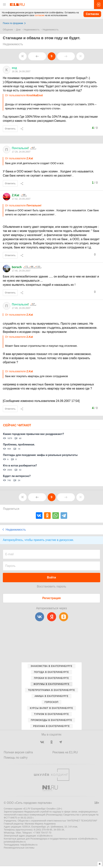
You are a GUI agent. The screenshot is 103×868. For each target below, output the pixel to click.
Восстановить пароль (51, 586)
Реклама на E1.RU (65, 752)
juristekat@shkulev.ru (15, 842)
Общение (8, 30)
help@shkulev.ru (29, 845)
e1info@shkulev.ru (88, 839)
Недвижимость (32, 30)
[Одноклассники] (64, 617)
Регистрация (52, 598)
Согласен (92, 14)
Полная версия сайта (18, 752)
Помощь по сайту (16, 758)
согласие (39, 15)
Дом (18, 30)
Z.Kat (15, 195)
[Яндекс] (52, 617)
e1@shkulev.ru (45, 836)
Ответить (10, 129)
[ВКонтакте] (40, 617)
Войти (52, 577)
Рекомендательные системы (19, 848)
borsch (17, 267)
